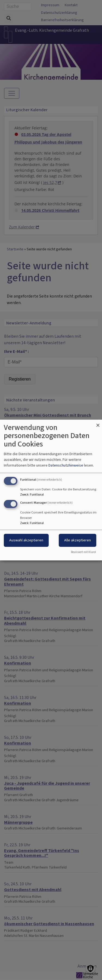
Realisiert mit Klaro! (84, 552)
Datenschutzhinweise (66, 465)
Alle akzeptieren (78, 540)
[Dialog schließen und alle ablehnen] (98, 423)
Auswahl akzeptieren (26, 540)
